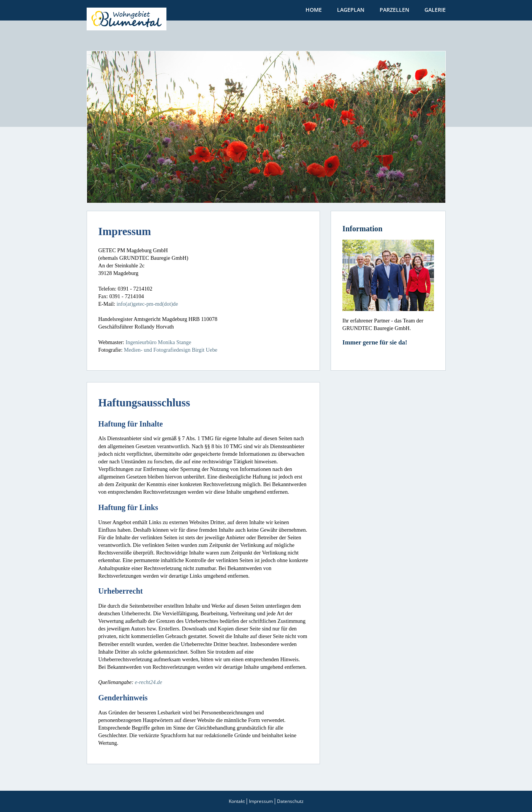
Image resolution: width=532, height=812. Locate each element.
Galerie (435, 10)
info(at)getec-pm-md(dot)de (147, 304)
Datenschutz (290, 801)
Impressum (261, 801)
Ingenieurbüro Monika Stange (158, 342)
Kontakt (237, 801)
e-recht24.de (149, 682)
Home (314, 10)
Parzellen (394, 10)
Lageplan (351, 10)
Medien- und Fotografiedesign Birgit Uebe (171, 350)
